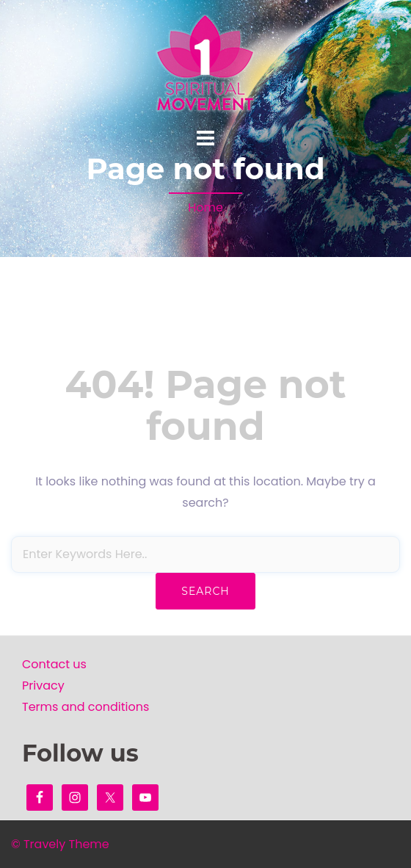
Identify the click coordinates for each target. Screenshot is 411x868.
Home (205, 207)
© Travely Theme (60, 844)
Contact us (54, 664)
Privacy (43, 686)
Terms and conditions (86, 707)
